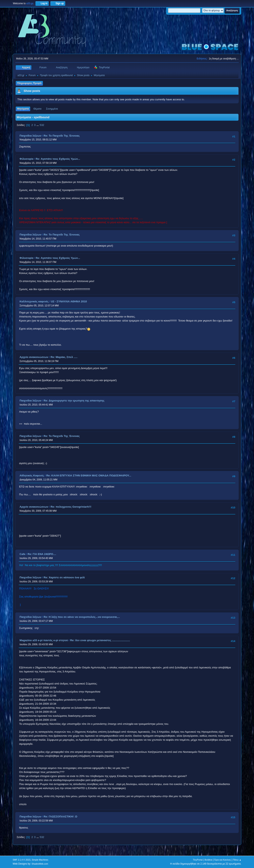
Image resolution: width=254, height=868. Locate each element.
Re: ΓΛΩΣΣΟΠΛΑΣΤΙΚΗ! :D (61, 817)
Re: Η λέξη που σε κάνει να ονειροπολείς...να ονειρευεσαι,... (82, 617)
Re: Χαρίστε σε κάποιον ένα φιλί (64, 577)
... (38, 125)
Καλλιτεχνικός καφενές (34, 301)
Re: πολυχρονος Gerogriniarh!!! (71, 507)
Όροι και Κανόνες (223, 860)
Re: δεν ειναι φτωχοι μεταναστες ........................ (100, 640)
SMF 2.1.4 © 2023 (22, 860)
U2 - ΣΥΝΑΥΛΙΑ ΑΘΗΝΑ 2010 (69, 301)
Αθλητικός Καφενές (32, 475)
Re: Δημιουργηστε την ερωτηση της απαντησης (74, 401)
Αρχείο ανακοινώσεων (34, 357)
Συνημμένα (52, 109)
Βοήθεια (208, 860)
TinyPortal (198, 860)
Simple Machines (40, 860)
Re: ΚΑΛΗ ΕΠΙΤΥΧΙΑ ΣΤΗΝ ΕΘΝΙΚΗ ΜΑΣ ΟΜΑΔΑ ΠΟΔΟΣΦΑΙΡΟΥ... (89, 475)
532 (42, 125)
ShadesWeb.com (40, 864)
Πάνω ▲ (237, 860)
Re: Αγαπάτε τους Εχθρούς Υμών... (58, 159)
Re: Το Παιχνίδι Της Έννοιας (62, 136)
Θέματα (37, 109)
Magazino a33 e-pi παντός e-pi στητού (44, 640)
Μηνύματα (23, 109)
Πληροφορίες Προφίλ (29, 83)
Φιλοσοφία (26, 159)
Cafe (22, 554)
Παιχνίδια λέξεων (30, 136)
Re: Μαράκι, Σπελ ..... (64, 357)
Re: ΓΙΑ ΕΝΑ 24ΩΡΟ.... (42, 554)
